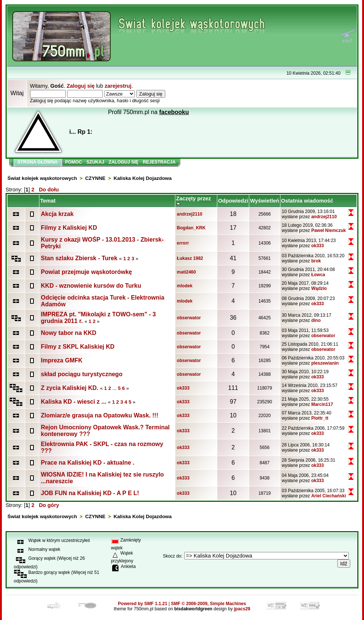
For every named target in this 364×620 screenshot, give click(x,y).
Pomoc (73, 162)
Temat (48, 201)
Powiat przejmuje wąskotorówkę (86, 272)
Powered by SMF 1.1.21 (143, 604)
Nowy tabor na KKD (69, 333)
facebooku (174, 112)
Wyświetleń (264, 201)
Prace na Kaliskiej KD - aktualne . (88, 463)
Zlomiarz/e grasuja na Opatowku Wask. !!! (100, 415)
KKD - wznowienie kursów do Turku (91, 286)
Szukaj (95, 162)
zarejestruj (118, 86)
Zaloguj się (80, 86)
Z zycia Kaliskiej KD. (70, 388)
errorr (183, 243)
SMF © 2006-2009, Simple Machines (208, 604)
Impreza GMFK (62, 360)
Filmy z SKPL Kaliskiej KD (78, 347)
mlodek (185, 286)
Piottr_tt (320, 418)
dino (316, 320)
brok (316, 261)
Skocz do (172, 556)
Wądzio (319, 288)
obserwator (189, 318)
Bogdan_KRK (191, 228)
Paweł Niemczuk (329, 230)
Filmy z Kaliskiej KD (69, 228)
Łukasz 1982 (190, 258)
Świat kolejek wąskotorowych (42, 178)
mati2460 (186, 272)
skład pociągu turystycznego (82, 374)
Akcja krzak (57, 214)
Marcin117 (322, 404)
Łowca (318, 275)
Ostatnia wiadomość (307, 201)
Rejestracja (159, 162)
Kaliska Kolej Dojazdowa (143, 178)
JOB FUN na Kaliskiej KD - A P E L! (90, 493)
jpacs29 (242, 609)
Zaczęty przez (194, 201)
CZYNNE (95, 178)
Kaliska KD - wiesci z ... (74, 402)
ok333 (318, 246)
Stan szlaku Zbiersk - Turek (79, 258)
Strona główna (38, 162)
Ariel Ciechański (329, 496)
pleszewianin (325, 363)
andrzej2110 (190, 214)
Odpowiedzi (233, 201)
